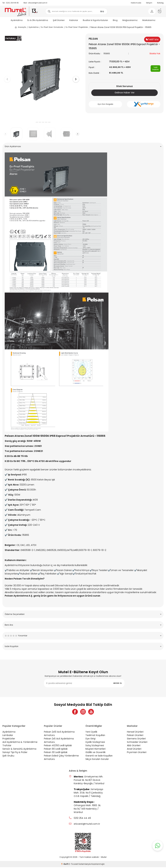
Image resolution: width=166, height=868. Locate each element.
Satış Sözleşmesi (95, 746)
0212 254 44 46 (11, 3)
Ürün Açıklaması (83, 146)
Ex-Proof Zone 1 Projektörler (77, 27)
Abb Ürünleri (134, 746)
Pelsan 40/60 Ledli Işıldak (58, 746)
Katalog (160, 3)
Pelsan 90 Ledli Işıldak (56, 750)
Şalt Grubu (8, 756)
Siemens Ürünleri (136, 739)
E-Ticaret (73, 865)
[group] (41, 76)
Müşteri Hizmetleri (95, 750)
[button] (34, 122)
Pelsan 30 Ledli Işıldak (56, 753)
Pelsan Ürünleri (135, 736)
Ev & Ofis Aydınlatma (38, 20)
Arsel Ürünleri (134, 750)
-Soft (65, 865)
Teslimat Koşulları (95, 736)
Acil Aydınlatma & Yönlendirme (20, 743)
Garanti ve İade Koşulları (99, 756)
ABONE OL (118, 683)
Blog (115, 20)
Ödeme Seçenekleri (83, 614)
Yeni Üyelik (91, 733)
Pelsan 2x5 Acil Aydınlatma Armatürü (59, 741)
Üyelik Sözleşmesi (95, 743)
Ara (102, 11)
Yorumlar (83, 636)
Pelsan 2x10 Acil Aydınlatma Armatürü (59, 734)
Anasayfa (20, 27)
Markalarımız (149, 20)
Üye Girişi (90, 739)
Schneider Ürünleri (137, 743)
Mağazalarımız (130, 20)
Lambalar (8, 736)
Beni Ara (83, 625)
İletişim (149, 3)
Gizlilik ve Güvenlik (95, 753)
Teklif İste (152, 39)
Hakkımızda (136, 3)
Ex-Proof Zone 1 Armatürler (52, 27)
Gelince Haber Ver (125, 93)
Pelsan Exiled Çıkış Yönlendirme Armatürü (61, 758)
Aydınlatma (17, 20)
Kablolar (74, 20)
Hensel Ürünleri (135, 733)
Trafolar (7, 746)
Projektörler (9, 739)
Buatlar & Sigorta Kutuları (95, 20)
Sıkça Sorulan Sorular (97, 760)
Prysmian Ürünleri (137, 753)
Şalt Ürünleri (59, 20)
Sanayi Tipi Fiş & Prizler (15, 753)
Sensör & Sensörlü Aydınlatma (19, 750)
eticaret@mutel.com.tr (35, 3)
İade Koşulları (83, 646)
